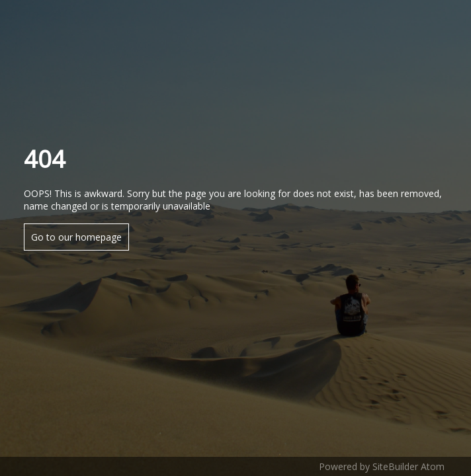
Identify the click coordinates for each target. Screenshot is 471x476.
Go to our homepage (76, 237)
